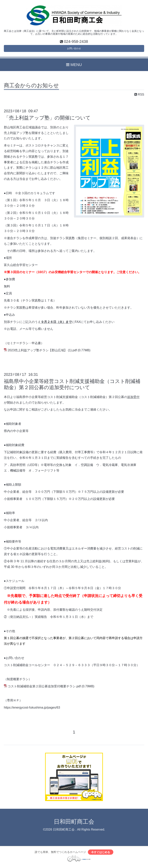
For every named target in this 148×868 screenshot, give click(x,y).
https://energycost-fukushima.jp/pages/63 (32, 710)
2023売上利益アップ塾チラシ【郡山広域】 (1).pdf (42, 353)
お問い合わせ (74, 50)
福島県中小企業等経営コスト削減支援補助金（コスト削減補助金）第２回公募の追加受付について (72, 387)
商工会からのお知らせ (31, 88)
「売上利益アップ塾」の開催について (47, 120)
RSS (139, 97)
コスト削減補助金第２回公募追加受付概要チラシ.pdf (44, 689)
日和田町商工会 (74, 824)
